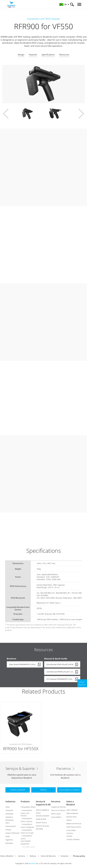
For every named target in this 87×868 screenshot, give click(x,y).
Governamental (10, 826)
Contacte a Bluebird (73, 839)
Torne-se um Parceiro (58, 810)
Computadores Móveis (28, 807)
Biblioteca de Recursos (74, 824)
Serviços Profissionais (12, 833)
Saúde (8, 836)
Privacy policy (79, 856)
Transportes (9, 810)
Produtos (25, 801)
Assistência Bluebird (42, 816)
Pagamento (9, 840)
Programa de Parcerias (58, 807)
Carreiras (69, 836)
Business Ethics (72, 817)
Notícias (69, 820)
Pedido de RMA (41, 819)
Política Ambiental (72, 813)
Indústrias (10, 801)
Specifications (48, 55)
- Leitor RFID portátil (28, 847)
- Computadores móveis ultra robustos (26, 813)
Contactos (64, 856)
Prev (6, 114)
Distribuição (9, 814)
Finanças (8, 830)
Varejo (7, 807)
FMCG (7, 823)
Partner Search (56, 814)
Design (21, 55)
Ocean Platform (56, 817)
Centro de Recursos (48, 856)
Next (81, 114)
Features (33, 55)
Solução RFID (25, 844)
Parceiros (56, 801)
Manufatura (9, 843)
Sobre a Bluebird (72, 810)
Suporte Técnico (41, 822)
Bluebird (32, 863)
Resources (64, 55)
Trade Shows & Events (74, 827)
